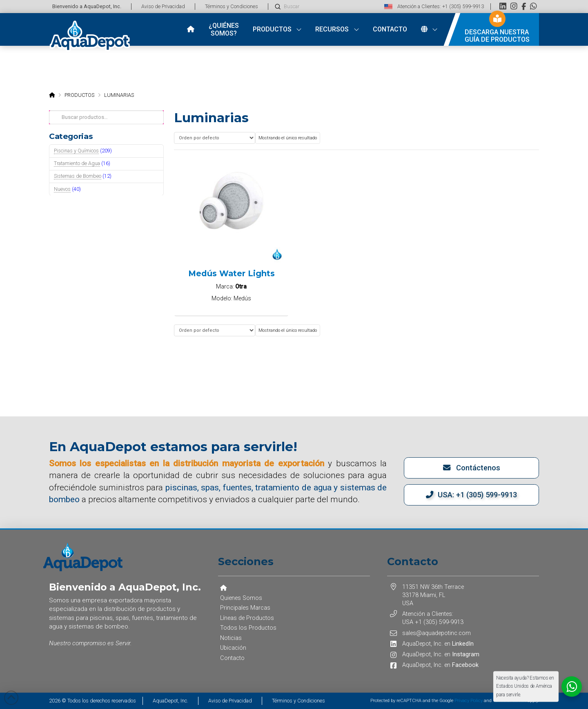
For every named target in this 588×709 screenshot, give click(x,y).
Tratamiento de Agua (77, 163)
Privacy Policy (469, 701)
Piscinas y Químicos (76, 151)
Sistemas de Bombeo (78, 176)
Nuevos (62, 189)
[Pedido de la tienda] (214, 138)
